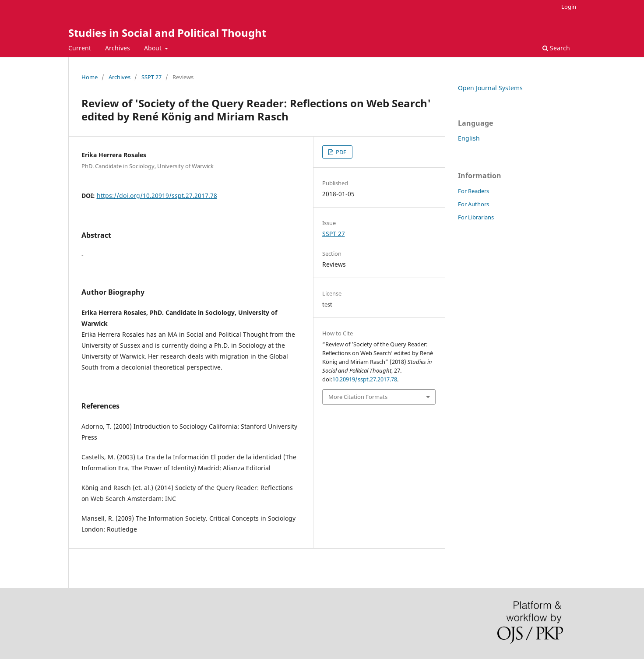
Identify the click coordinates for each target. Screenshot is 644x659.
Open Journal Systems (490, 88)
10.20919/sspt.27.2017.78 (365, 379)
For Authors (473, 204)
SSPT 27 (151, 77)
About (154, 48)
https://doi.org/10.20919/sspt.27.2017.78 (157, 196)
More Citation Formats (358, 397)
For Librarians (476, 217)
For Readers (473, 191)
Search (556, 48)
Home (90, 77)
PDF (340, 152)
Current (80, 48)
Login (569, 7)
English (469, 138)
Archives (118, 48)
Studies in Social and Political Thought (167, 33)
